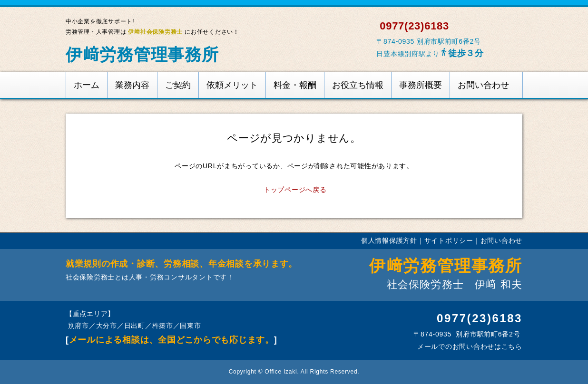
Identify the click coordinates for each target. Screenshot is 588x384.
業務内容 (132, 85)
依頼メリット (232, 85)
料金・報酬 (295, 85)
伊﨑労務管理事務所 (142, 54)
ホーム (87, 85)
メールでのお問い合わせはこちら (469, 346)
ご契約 (178, 85)
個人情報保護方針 (389, 240)
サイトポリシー (449, 240)
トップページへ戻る (295, 190)
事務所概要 (421, 85)
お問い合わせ (483, 85)
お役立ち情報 (358, 85)
